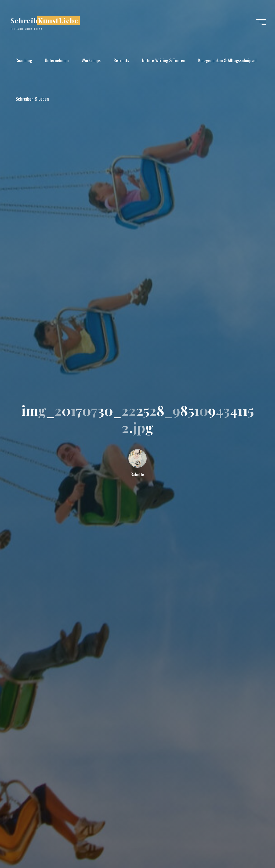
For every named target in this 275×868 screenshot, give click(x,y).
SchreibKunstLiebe (44, 20)
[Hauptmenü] (261, 22)
